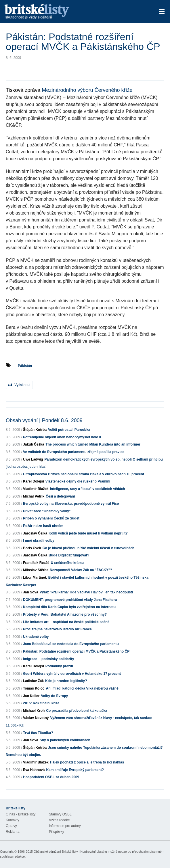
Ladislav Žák (33, 681)
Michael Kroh (34, 711)
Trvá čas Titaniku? (38, 733)
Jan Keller (31, 696)
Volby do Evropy (54, 696)
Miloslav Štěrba (36, 570)
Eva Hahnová (34, 770)
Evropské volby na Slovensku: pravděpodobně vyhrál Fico (71, 504)
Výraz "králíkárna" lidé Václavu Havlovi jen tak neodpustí (86, 592)
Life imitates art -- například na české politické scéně (66, 622)
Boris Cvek (32, 548)
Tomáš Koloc (34, 688)
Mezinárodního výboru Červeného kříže (87, 90)
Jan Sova (31, 592)
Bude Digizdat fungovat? (69, 555)
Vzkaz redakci (60, 820)
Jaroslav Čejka (35, 533)
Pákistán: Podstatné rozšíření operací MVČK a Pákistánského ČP (76, 651)
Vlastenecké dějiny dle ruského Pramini (78, 481)
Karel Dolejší (34, 481)
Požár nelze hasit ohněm (43, 526)
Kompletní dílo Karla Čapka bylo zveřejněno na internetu (69, 607)
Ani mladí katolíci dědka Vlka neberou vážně (82, 688)
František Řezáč (36, 563)
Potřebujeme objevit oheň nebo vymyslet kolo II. (63, 437)
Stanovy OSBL (60, 814)
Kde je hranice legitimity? (66, 681)
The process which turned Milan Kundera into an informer (93, 444)
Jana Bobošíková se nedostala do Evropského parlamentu (71, 644)
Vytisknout (19, 385)
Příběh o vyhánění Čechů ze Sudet (51, 518)
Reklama (13, 832)
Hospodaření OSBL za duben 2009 (51, 777)
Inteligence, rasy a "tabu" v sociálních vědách (88, 489)
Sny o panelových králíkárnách (65, 740)
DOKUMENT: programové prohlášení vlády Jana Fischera (70, 600)
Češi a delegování (60, 496)
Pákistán (25, 366)
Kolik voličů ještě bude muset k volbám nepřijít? (88, 533)
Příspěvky (57, 832)
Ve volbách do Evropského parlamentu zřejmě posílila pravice (74, 452)
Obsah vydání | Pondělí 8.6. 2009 (44, 420)
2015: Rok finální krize (41, 703)
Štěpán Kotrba (35, 430)
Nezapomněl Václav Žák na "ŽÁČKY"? (81, 570)
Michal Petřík (34, 496)
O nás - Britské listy (21, 814)
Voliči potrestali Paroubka (69, 430)
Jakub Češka (34, 444)
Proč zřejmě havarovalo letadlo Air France (57, 629)
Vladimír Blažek (36, 489)
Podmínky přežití (59, 666)
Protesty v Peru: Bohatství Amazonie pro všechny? (65, 614)
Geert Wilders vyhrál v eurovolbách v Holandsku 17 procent (72, 674)
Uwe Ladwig (33, 459)
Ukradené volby (36, 637)
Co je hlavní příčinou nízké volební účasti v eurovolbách (88, 548)
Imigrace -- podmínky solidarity (48, 659)
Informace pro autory (65, 826)
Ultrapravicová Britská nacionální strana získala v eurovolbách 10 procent (84, 474)
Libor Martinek (35, 578)
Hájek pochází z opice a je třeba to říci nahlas (87, 762)
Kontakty (13, 820)
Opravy (11, 826)
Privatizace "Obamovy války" (47, 511)
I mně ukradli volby (39, 541)
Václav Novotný (36, 718)
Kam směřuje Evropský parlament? (75, 770)
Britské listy (68, 12)
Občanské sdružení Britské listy (56, 852)
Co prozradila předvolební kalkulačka (77, 711)
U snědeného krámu (67, 563)
